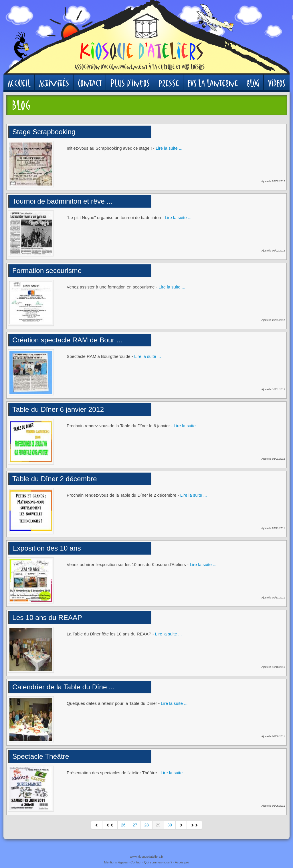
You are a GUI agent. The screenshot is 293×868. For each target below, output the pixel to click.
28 (146, 825)
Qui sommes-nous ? (158, 862)
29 (158, 825)
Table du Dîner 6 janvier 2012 (58, 409)
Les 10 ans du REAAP (47, 618)
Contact (136, 862)
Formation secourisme (47, 271)
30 (170, 825)
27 (135, 825)
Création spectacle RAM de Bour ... (67, 340)
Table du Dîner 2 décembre (55, 479)
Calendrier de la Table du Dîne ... (64, 687)
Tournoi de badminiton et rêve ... (62, 201)
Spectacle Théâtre (41, 756)
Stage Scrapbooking (44, 132)
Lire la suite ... (169, 148)
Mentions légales (116, 862)
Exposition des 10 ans (47, 548)
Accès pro (182, 862)
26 (123, 825)
